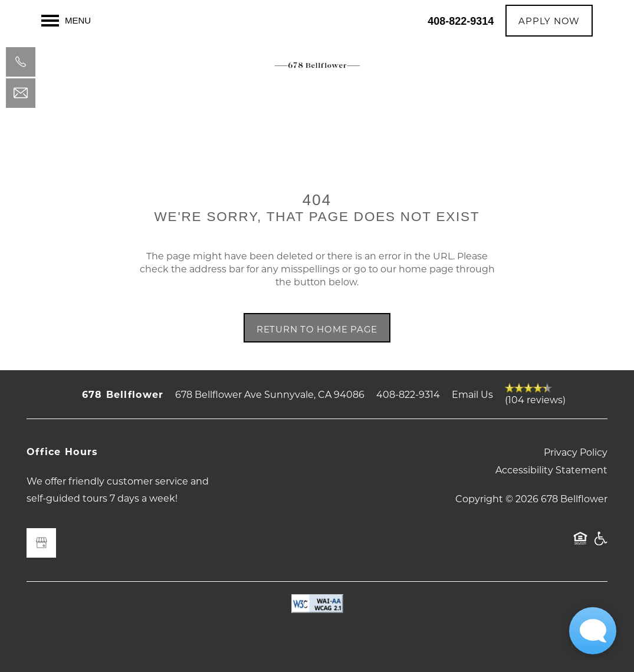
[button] (549, 21)
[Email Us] (21, 93)
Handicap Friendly (600, 544)
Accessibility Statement (551, 470)
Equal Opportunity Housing (580, 544)
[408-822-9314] (21, 62)
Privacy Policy (576, 452)
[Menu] (66, 21)
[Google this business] (41, 543)
